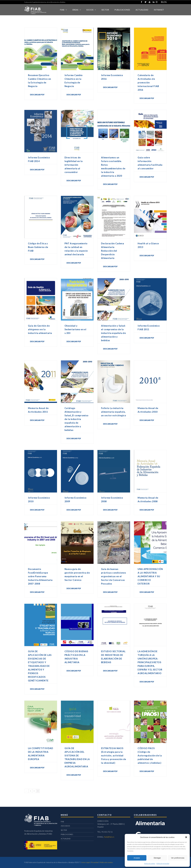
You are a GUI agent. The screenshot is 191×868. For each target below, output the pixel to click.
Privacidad (95, 862)
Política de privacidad (163, 863)
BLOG (164, 2)
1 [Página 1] (31, 791)
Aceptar (137, 858)
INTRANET (159, 10)
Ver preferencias (178, 858)
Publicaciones (122, 10)
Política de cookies (150, 863)
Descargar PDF (147, 771)
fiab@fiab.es (109, 837)
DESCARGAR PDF (37, 95)
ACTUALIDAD (142, 10)
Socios (90, 10)
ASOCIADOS (65, 826)
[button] (186, 837)
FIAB (62, 10)
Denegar (157, 858)
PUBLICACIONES (67, 834)
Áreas (75, 10)
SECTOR (105, 10)
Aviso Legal (85, 862)
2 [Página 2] (34, 791)
